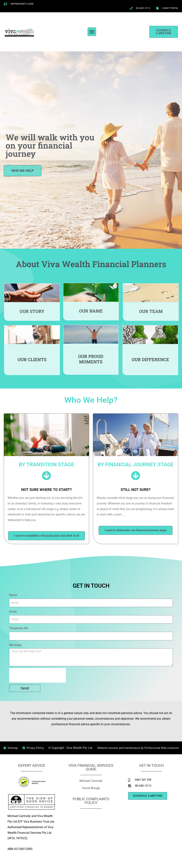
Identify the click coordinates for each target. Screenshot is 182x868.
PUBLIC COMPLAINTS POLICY (91, 806)
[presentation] (37, 675)
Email (13, 612)
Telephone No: (19, 628)
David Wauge (91, 793)
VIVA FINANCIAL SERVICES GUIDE (91, 773)
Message (15, 645)
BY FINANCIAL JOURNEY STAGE (136, 464)
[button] (92, 32)
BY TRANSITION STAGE (47, 464)
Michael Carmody (91, 786)
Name (13, 595)
